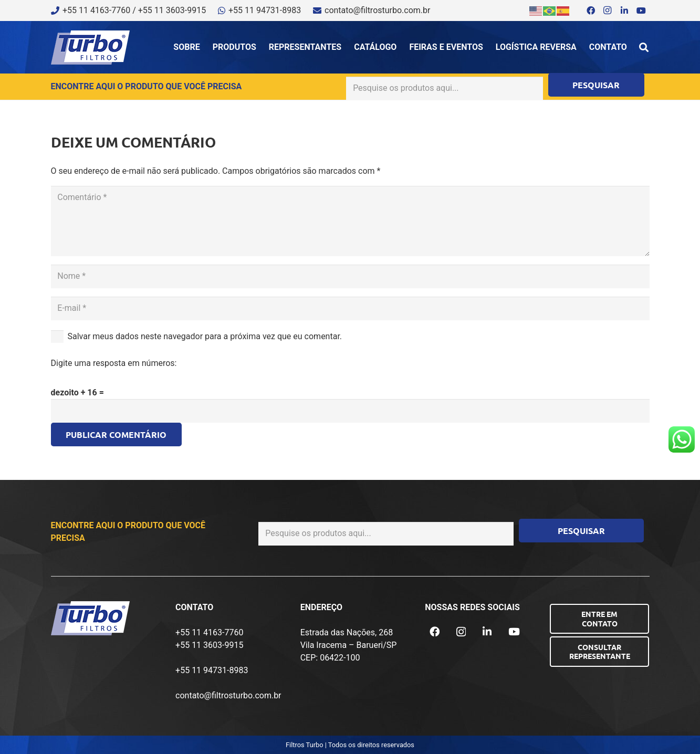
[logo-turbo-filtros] (90, 48)
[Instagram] (608, 11)
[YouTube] (641, 11)
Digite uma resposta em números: (114, 363)
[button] (644, 47)
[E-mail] (350, 308)
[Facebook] (591, 11)
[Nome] (350, 276)
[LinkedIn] (624, 11)
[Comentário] (350, 221)
